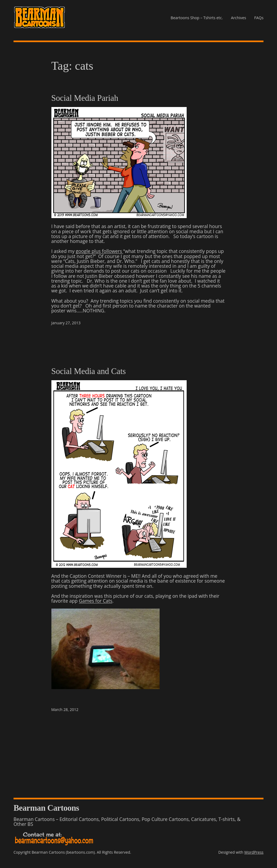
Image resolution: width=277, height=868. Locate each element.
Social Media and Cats (89, 371)
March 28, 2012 (65, 710)
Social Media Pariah (85, 98)
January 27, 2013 (66, 323)
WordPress (254, 852)
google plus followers (99, 251)
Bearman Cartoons (46, 808)
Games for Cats (95, 601)
